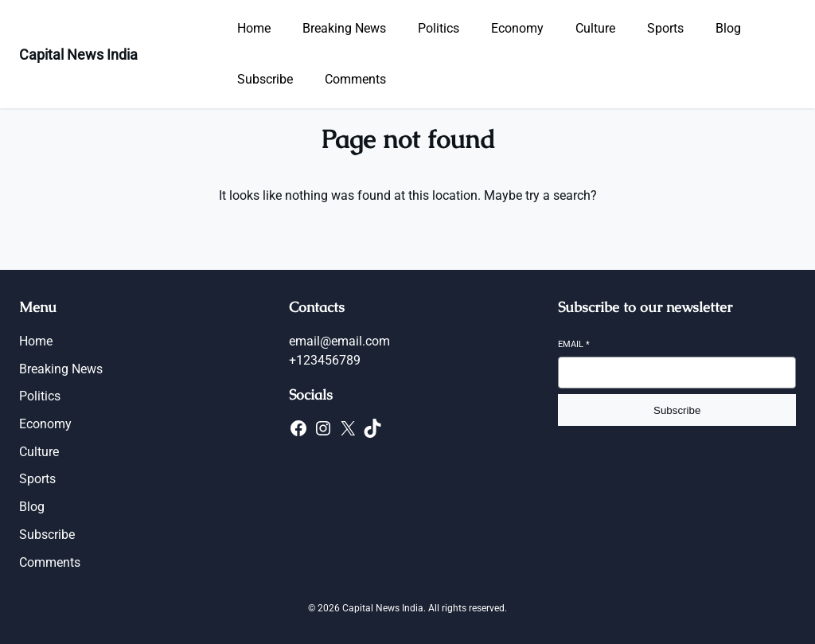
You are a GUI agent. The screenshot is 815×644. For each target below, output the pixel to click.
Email (574, 344)
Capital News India (78, 55)
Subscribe (677, 410)
